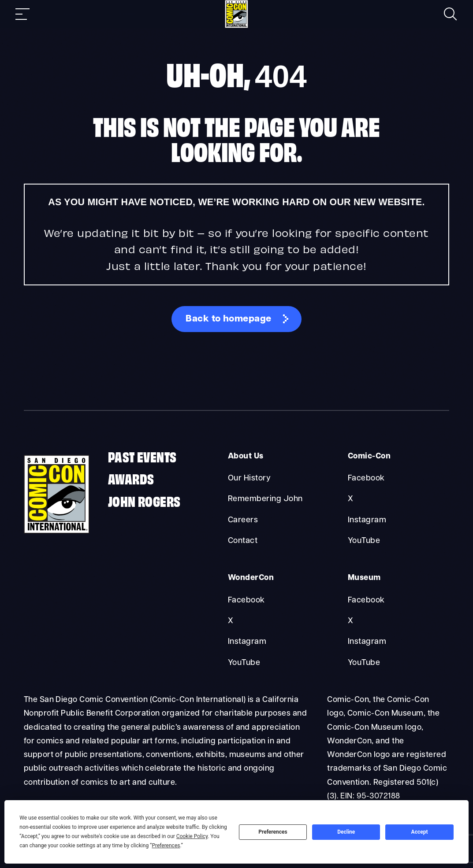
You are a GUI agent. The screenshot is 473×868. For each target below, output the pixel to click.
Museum (364, 578)
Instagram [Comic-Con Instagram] (367, 520)
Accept (420, 832)
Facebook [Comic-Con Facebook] (366, 478)
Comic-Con (369, 456)
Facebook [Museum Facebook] (366, 600)
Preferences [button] (166, 846)
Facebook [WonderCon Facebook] (246, 600)
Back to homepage (229, 319)
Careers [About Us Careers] (243, 520)
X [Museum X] (350, 621)
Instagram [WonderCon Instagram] (247, 642)
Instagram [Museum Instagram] (367, 642)
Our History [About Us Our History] (249, 478)
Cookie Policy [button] (192, 836)
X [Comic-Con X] (350, 499)
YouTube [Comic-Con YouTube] (364, 541)
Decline (346, 832)
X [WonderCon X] (231, 621)
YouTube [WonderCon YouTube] (244, 663)
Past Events (142, 456)
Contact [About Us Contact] (243, 541)
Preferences (273, 832)
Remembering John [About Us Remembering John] (265, 499)
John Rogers (144, 500)
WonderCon (251, 578)
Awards (131, 478)
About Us (246, 456)
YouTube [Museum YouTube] (364, 663)
